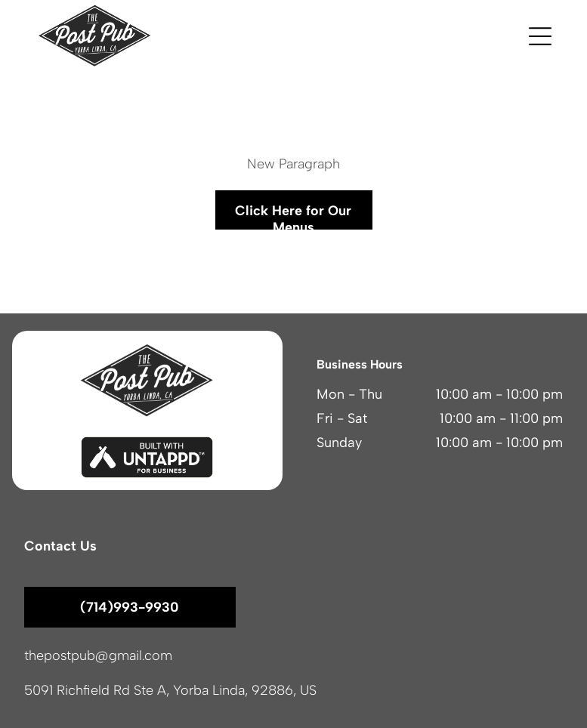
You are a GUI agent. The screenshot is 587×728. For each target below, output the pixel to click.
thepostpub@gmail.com (98, 656)
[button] (540, 36)
